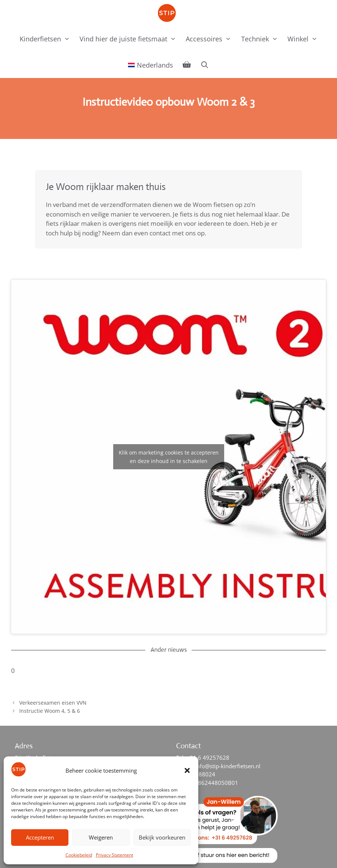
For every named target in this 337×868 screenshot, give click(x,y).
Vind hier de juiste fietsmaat (130, 39)
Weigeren (101, 837)
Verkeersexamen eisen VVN (53, 703)
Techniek (262, 39)
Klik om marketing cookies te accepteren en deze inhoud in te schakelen (169, 457)
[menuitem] (150, 65)
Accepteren (40, 837)
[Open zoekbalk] (205, 65)
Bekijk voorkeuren (162, 837)
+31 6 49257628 (208, 758)
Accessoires (211, 39)
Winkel (305, 39)
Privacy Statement (114, 855)
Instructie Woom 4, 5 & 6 (50, 711)
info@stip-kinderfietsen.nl (228, 766)
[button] (187, 770)
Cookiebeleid (79, 855)
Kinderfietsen (47, 39)
